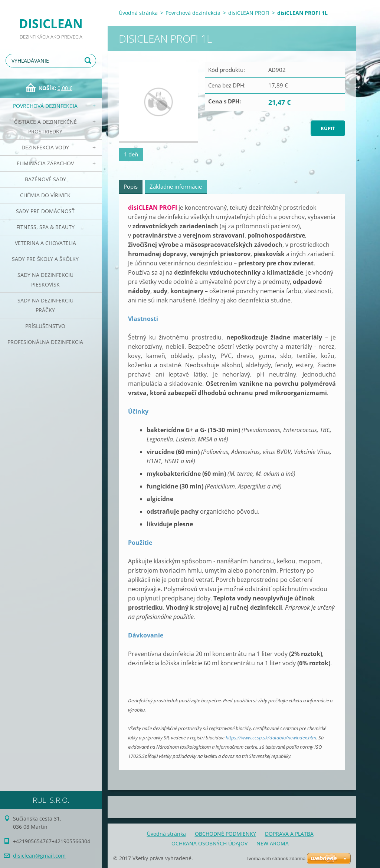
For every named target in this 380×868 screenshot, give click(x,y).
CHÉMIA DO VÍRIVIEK (45, 195)
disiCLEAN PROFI (249, 13)
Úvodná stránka (138, 13)
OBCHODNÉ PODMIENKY (225, 834)
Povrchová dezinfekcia (45, 106)
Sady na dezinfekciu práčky (45, 305)
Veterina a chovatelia (45, 243)
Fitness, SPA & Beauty (45, 227)
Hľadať (89, 61)
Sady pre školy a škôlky (45, 259)
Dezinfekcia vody (45, 147)
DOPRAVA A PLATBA (289, 834)
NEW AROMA (273, 843)
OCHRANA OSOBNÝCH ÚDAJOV (209, 843)
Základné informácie (176, 186)
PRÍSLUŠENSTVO (45, 326)
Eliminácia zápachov (45, 163)
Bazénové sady (45, 179)
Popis (131, 186)
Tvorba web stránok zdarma (276, 859)
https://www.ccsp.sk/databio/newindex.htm (271, 738)
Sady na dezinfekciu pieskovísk (45, 280)
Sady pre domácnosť (45, 211)
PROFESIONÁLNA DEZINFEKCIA (45, 342)
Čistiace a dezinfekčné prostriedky (45, 127)
